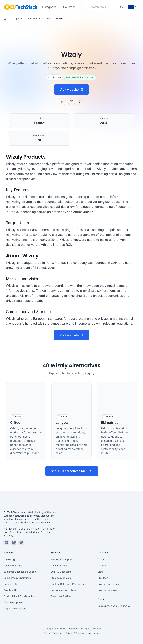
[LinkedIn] (62, 102)
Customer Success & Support (20, 572)
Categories (49, 7)
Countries (69, 7)
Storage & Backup (61, 578)
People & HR (10, 590)
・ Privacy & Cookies (74, 633)
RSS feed (103, 578)
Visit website (72, 89)
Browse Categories (108, 584)
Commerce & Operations (17, 578)
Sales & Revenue (13, 565)
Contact (102, 565)
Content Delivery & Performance (69, 584)
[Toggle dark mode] (122, 7)
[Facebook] (81, 102)
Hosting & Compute (62, 559)
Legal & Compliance (15, 609)
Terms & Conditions (54, 633)
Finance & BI (10, 584)
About (101, 559)
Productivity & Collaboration (19, 596)
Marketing (9, 559)
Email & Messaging (61, 572)
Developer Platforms (62, 596)
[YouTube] (71, 102)
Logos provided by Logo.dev (114, 606)
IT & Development (13, 602)
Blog (100, 572)
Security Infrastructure (63, 590)
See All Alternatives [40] (72, 471)
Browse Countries (108, 590)
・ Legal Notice (92, 633)
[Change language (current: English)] (133, 7)
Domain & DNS (59, 565)
